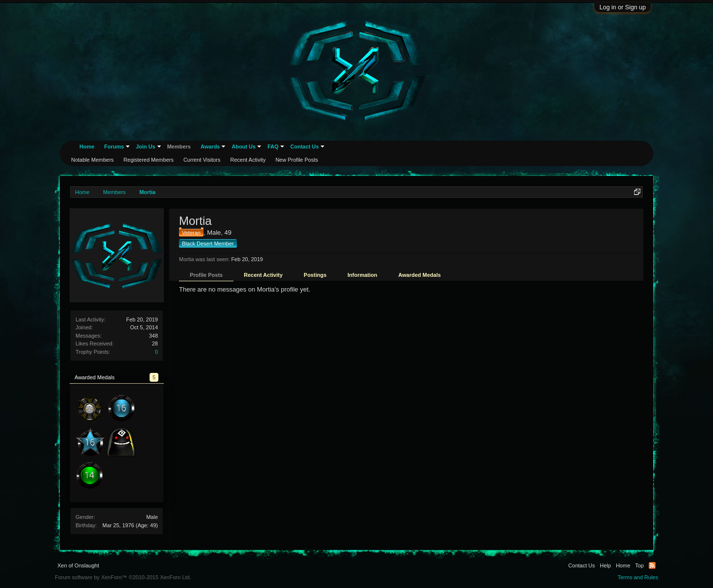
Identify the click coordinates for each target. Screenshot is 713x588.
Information (363, 275)
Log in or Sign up (623, 7)
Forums (114, 147)
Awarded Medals (420, 275)
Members (179, 147)
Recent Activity (263, 275)
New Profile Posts (297, 160)
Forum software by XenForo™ (123, 577)
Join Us (146, 147)
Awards (210, 147)
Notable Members (92, 160)
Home (87, 147)
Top (639, 565)
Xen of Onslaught (78, 565)
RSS (652, 565)
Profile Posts (206, 275)
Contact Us (305, 147)
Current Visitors (202, 160)
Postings (315, 275)
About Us (243, 147)
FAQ (273, 147)
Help (605, 565)
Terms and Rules (638, 577)
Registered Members (149, 160)
